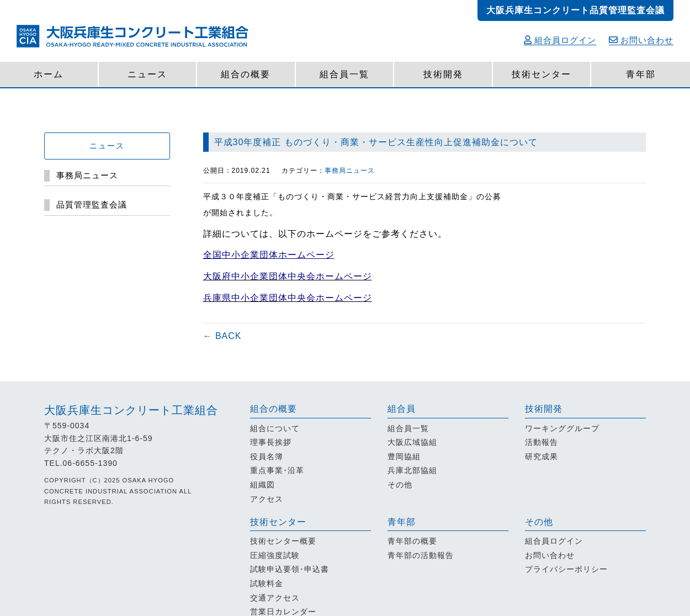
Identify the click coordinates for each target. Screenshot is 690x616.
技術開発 (443, 74)
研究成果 (542, 456)
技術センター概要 (283, 541)
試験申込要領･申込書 (290, 569)
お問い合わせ (641, 40)
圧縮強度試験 (275, 555)
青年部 (641, 74)
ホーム (49, 74)
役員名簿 (267, 456)
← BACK (222, 336)
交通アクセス (275, 598)
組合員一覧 (344, 74)
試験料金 (267, 583)
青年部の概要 (412, 541)
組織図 (262, 485)
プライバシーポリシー (566, 569)
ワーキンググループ (562, 428)
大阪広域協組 (412, 442)
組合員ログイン (560, 40)
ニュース (147, 74)
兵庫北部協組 (412, 470)
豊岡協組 (404, 456)
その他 (400, 485)
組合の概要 (246, 74)
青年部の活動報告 (421, 555)
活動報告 (542, 442)
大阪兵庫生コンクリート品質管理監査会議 (575, 10)
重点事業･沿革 (277, 470)
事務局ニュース (350, 171)
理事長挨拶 (271, 442)
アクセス (267, 499)
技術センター (542, 74)
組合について (275, 428)
